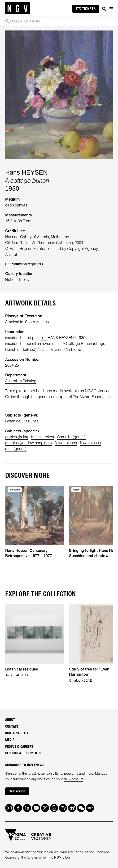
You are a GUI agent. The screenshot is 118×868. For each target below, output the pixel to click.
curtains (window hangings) (28, 443)
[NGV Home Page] (17, 8)
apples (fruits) (17, 437)
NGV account (73, 779)
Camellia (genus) (71, 437)
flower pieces (66, 443)
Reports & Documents (23, 753)
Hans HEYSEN (26, 172)
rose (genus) (16, 449)
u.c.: (58, 344)
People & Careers (19, 747)
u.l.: (44, 338)
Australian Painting (21, 381)
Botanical (13, 421)
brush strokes (42, 437)
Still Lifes (31, 421)
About (10, 720)
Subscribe (17, 791)
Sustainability (17, 733)
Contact (12, 727)
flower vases (90, 443)
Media (10, 740)
